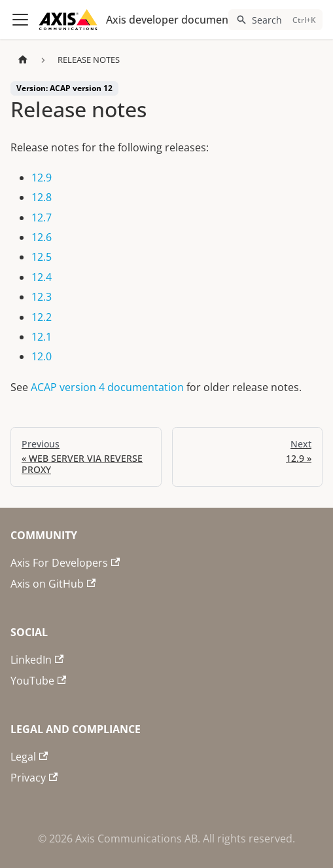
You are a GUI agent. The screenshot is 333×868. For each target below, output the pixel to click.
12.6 (42, 237)
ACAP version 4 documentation (107, 387)
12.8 (42, 197)
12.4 (42, 277)
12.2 (42, 317)
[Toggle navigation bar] (20, 20)
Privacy (34, 778)
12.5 (42, 257)
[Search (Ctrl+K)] (275, 20)
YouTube (38, 681)
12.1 (42, 337)
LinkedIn (37, 660)
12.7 (42, 217)
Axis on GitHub (53, 584)
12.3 (42, 297)
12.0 (42, 356)
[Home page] (23, 60)
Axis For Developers (65, 563)
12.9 (42, 178)
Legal (29, 757)
